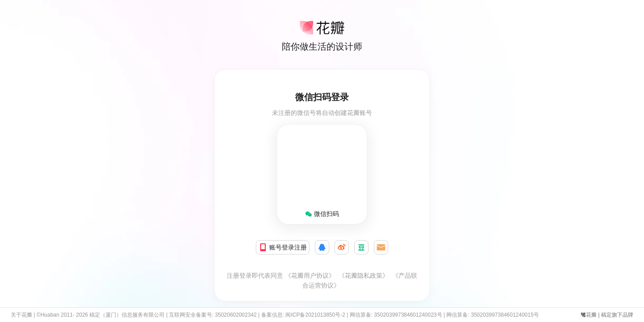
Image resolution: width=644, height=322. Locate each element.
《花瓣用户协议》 (310, 275)
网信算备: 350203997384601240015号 (494, 315)
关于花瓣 (21, 315)
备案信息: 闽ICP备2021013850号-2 (303, 315)
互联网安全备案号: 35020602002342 (213, 315)
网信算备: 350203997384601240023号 (396, 315)
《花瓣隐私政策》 (364, 275)
